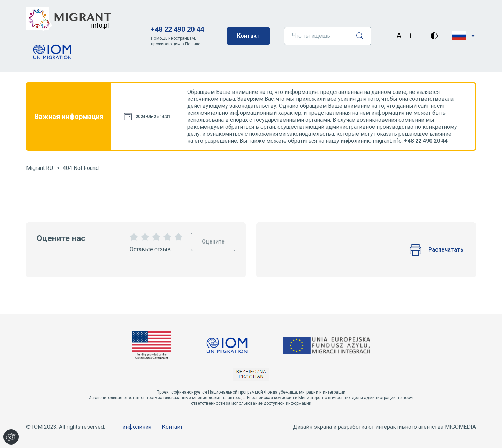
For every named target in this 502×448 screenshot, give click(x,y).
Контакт (248, 36)
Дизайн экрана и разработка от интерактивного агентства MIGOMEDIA (384, 427)
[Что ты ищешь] (317, 36)
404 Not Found (81, 168)
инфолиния (137, 427)
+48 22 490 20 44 (177, 29)
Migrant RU (40, 168)
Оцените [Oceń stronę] (213, 239)
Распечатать (436, 250)
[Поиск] (362, 36)
